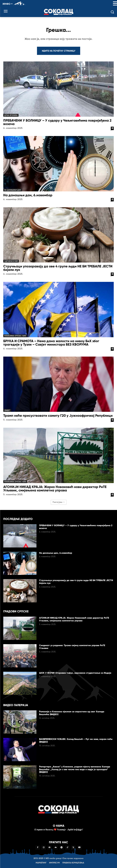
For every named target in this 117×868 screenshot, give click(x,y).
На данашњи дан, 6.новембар (28, 195)
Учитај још (59, 502)
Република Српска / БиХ (15, 336)
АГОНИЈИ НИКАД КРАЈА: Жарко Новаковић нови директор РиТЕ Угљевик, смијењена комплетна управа (55, 489)
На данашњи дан (13, 190)
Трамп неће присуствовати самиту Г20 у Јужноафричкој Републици (58, 416)
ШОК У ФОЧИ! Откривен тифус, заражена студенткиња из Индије (75, 673)
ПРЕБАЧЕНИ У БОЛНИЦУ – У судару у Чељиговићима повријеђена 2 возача (57, 122)
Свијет (7, 410)
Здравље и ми (11, 261)
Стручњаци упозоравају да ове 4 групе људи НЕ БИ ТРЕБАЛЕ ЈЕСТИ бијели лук (58, 268)
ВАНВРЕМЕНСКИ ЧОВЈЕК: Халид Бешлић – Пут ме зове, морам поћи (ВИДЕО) (76, 741)
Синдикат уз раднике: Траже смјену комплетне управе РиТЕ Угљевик (72, 647)
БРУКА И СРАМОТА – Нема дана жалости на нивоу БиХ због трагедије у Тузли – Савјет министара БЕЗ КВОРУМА (51, 343)
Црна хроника (11, 115)
